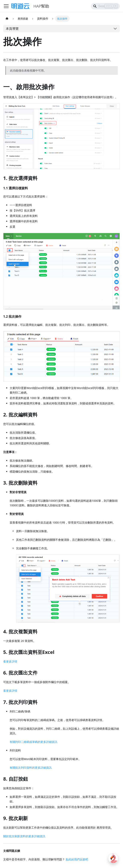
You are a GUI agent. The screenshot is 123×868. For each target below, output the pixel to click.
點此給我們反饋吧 (77, 859)
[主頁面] (7, 19)
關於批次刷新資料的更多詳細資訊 (24, 836)
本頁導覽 (12, 29)
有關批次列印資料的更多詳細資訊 (31, 768)
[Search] (105, 6)
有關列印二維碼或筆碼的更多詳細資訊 (33, 742)
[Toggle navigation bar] (6, 6)
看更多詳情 (10, 661)
